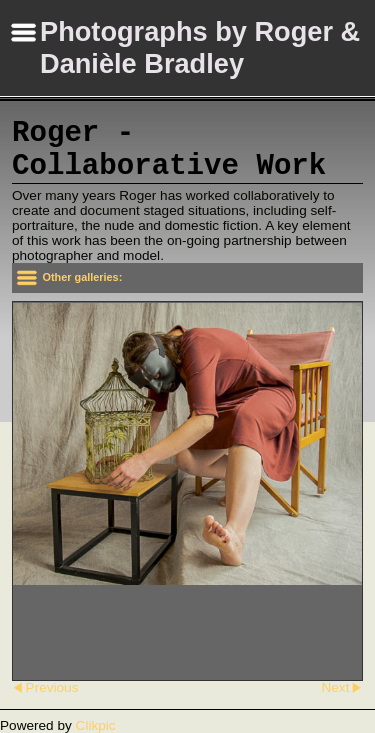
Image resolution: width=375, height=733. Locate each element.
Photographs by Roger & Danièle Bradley (200, 47)
